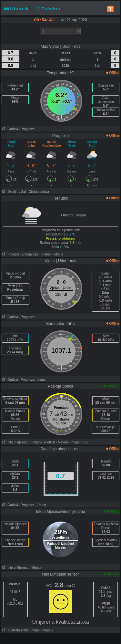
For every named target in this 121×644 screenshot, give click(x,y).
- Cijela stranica (38, 192)
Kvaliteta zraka (15, 630)
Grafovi (10, 129)
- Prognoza (27, 129)
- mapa (40, 380)
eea (70, 586)
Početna (47, 9)
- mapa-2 (47, 630)
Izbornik (18, 9)
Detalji (9, 192)
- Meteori (62, 442)
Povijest (10, 254)
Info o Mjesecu (15, 442)
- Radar (41, 505)
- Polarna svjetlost (42, 442)
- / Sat (22, 192)
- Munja (58, 254)
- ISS (84, 442)
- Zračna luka (29, 254)
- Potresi (45, 254)
